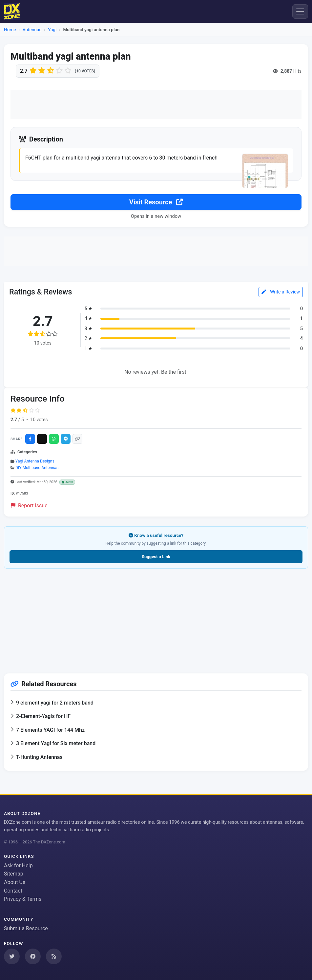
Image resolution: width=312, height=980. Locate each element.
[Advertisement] (156, 104)
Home (10, 29)
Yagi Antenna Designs (35, 462)
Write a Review (281, 292)
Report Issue (29, 506)
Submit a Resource (26, 928)
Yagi (52, 29)
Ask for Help (18, 866)
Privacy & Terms (23, 899)
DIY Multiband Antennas (37, 468)
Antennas (32, 29)
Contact (13, 891)
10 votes (39, 420)
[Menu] (300, 11)
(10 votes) (85, 71)
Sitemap (14, 874)
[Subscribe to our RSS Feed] (54, 956)
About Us (15, 882)
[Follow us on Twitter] (12, 956)
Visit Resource (156, 202)
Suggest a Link (156, 557)
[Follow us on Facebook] (33, 956)
